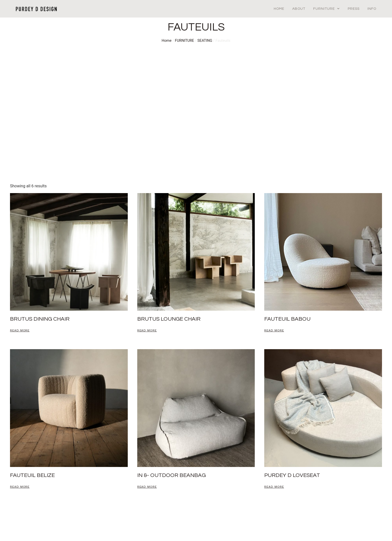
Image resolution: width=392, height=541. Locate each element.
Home (279, 9)
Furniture (326, 9)
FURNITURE (184, 41)
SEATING (205, 41)
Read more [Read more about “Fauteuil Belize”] (20, 487)
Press (354, 9)
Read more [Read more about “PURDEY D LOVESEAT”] (274, 487)
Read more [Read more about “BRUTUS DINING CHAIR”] (20, 331)
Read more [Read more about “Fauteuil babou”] (274, 331)
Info (372, 9)
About (299, 9)
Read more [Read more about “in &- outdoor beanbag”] (147, 487)
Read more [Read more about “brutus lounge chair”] (147, 331)
